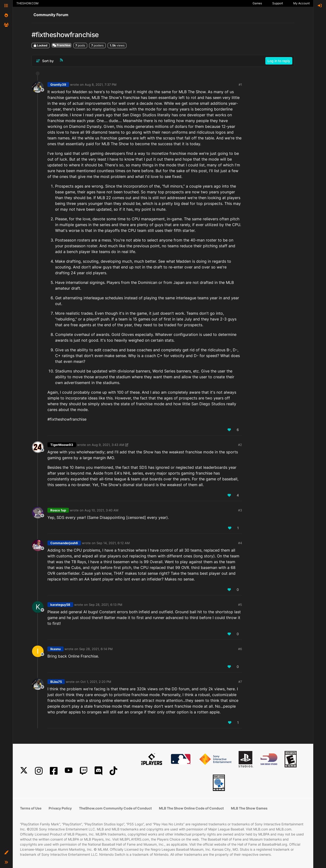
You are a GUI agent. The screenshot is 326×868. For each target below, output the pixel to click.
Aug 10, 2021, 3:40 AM (101, 510)
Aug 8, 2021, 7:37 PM (101, 85)
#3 (240, 510)
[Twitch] (84, 771)
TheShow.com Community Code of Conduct (115, 808)
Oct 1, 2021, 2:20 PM (96, 682)
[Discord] (98, 771)
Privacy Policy (60, 808)
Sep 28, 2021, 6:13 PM (106, 605)
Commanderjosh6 (64, 543)
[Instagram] (39, 771)
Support (278, 3)
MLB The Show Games (249, 808)
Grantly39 (58, 85)
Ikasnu (55, 649)
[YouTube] (69, 771)
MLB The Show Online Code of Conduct (191, 808)
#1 (240, 85)
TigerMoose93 (62, 445)
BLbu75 (56, 682)
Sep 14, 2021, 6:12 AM (113, 543)
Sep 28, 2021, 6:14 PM (96, 649)
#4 (240, 543)
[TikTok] (113, 771)
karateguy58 (60, 605)
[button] (6, 853)
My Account (301, 3)
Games (257, 3)
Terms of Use (31, 808)
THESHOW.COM (27, 3)
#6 (240, 649)
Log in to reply (279, 61)
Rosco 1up (58, 510)
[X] (24, 771)
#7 (240, 682)
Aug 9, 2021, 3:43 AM (108, 445)
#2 (240, 445)
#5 (240, 605)
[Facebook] (54, 771)
